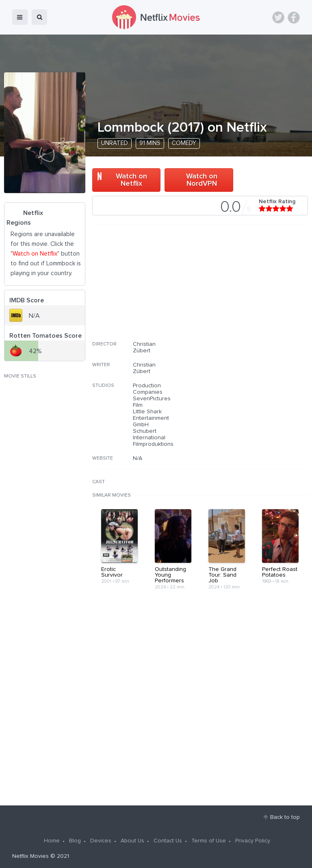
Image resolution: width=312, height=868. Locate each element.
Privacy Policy (253, 841)
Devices (101, 841)
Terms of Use (209, 841)
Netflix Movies (30, 856)
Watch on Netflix (131, 180)
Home (52, 841)
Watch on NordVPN (202, 180)
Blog (75, 841)
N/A (138, 458)
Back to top (285, 817)
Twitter (278, 17)
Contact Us (168, 841)
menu (20, 17)
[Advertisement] (247, 288)
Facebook (294, 17)
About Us (132, 841)
